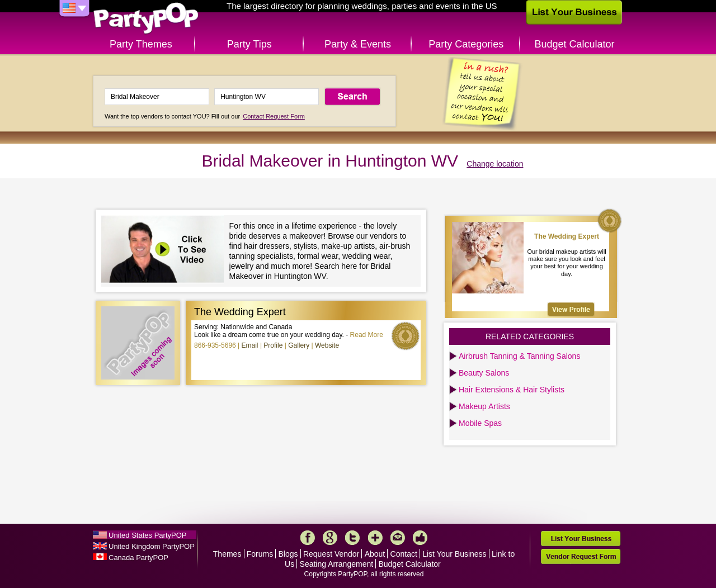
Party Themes (141, 44)
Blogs (288, 554)
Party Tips (249, 44)
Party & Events (358, 44)
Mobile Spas (480, 423)
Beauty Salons (484, 373)
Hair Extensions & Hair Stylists (512, 390)
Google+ (330, 538)
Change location (495, 164)
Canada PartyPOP (138, 558)
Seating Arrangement (337, 564)
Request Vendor (331, 554)
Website (327, 345)
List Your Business (454, 554)
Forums (260, 554)
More (375, 538)
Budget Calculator (575, 44)
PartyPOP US (146, 19)
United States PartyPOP (147, 535)
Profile (273, 345)
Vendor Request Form (581, 556)
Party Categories (466, 44)
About (375, 554)
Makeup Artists (484, 406)
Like (420, 538)
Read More (367, 335)
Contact (404, 554)
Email (250, 345)
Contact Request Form (274, 116)
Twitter (352, 538)
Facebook (308, 538)
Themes (227, 554)
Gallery (299, 345)
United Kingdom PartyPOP (152, 546)
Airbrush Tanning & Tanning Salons (519, 356)
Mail (398, 538)
